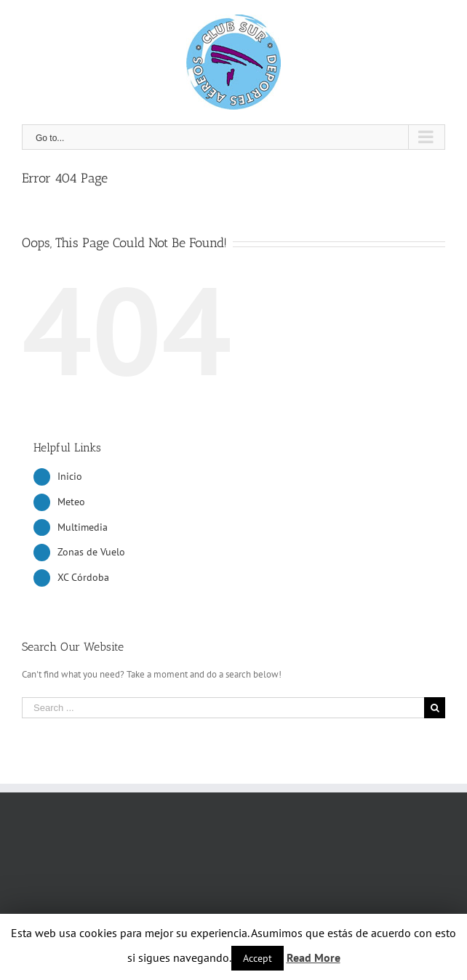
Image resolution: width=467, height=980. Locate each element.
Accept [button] (258, 958)
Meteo (71, 502)
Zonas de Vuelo (91, 552)
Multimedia (83, 527)
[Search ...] (223, 708)
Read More (314, 957)
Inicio (70, 476)
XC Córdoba (83, 577)
